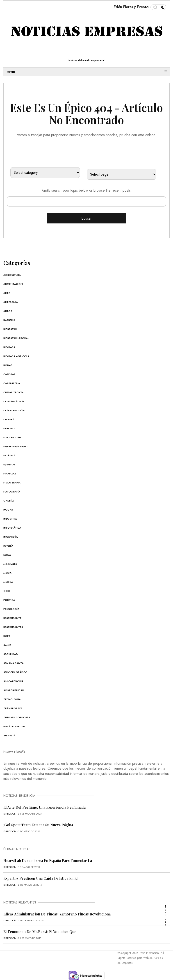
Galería (9, 501)
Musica (8, 582)
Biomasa (9, 347)
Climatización (13, 392)
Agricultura (12, 275)
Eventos (9, 464)
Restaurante (12, 618)
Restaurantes (13, 627)
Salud (7, 645)
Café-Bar (9, 374)
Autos (8, 311)
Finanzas (10, 474)
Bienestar (10, 329)
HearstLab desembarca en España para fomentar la (48, 860)
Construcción (14, 410)
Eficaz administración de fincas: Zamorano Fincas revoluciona (57, 914)
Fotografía (12, 492)
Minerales (10, 564)
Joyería (8, 546)
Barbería (9, 320)
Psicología (11, 609)
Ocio (7, 591)
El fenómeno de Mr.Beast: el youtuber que (40, 932)
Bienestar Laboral (16, 338)
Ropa (7, 636)
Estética (9, 455)
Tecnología (12, 699)
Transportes (13, 708)
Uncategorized (14, 726)
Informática (12, 528)
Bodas (8, 365)
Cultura (9, 419)
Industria (10, 519)
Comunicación (14, 401)
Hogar (8, 510)
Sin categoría (13, 681)
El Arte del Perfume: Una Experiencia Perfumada (44, 807)
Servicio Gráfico (15, 672)
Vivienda (9, 735)
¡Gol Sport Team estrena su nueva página (38, 825)
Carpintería (12, 383)
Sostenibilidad (14, 690)
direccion (10, 814)
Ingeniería (11, 537)
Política (9, 600)
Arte (7, 293)
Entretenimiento (15, 446)
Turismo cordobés (17, 717)
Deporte (9, 428)
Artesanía (11, 302)
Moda (7, 573)
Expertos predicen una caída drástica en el (41, 878)
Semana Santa (14, 663)
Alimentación (13, 284)
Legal (7, 555)
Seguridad (11, 654)
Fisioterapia (12, 483)
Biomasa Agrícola (16, 356)
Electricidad (12, 437)
